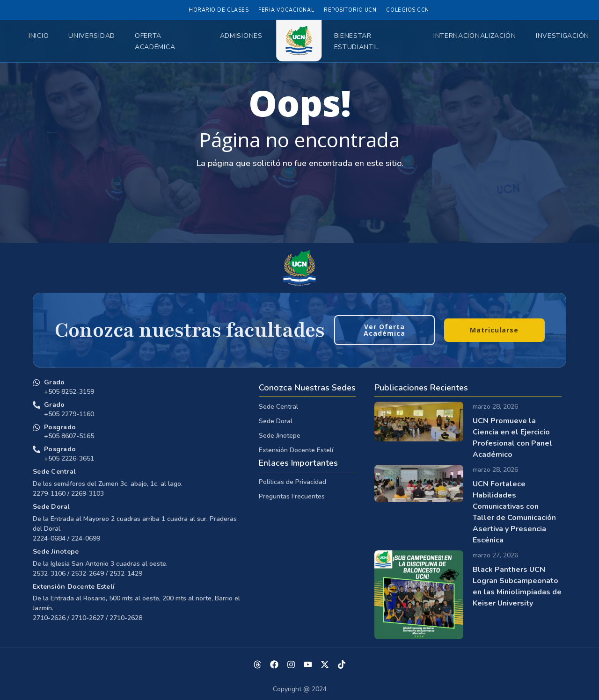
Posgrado (60, 427)
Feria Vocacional (286, 10)
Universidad (92, 36)
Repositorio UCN (350, 10)
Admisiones (241, 36)
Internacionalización (475, 36)
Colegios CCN (408, 10)
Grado (54, 382)
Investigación (562, 36)
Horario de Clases (219, 10)
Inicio (39, 36)
